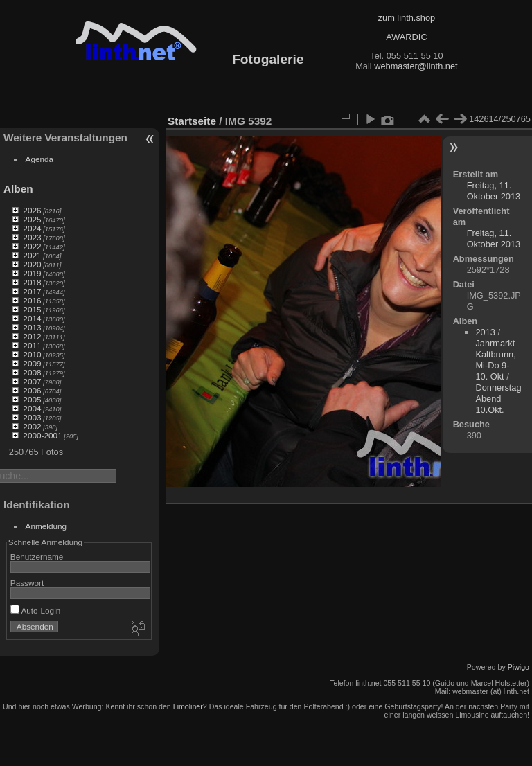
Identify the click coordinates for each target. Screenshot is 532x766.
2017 (32, 291)
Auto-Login (36, 611)
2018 (32, 282)
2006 (32, 390)
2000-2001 (42, 435)
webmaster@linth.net (416, 66)
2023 (32, 237)
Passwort (27, 583)
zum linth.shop (407, 18)
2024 (32, 228)
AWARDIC (406, 37)
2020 (32, 264)
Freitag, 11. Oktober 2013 (494, 191)
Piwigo (518, 667)
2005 (32, 399)
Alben (18, 189)
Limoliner (188, 706)
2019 (32, 273)
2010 (32, 354)
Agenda (40, 159)
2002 (32, 426)
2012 (32, 336)
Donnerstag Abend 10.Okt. (498, 399)
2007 (32, 381)
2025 (32, 219)
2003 (32, 417)
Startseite (192, 121)
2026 (32, 210)
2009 (32, 363)
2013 (32, 327)
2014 (32, 318)
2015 (32, 309)
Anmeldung (46, 526)
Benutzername (37, 556)
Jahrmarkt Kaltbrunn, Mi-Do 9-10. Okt (495, 360)
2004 (32, 408)
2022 (32, 246)
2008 (32, 372)
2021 (32, 255)
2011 (32, 345)
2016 (32, 300)
